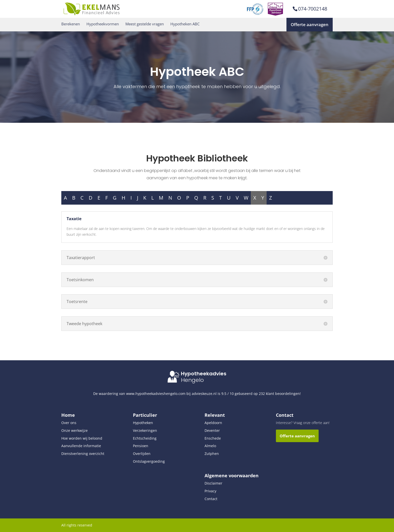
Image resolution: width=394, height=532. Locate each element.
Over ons (69, 423)
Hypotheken (143, 423)
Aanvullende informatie (81, 446)
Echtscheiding (145, 438)
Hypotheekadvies (204, 374)
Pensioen (141, 446)
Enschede (213, 438)
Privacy (210, 491)
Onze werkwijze (75, 430)
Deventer (212, 430)
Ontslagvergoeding (149, 461)
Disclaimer (213, 483)
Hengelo (192, 380)
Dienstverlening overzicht (83, 454)
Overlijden (142, 454)
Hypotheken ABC (185, 24)
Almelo (210, 446)
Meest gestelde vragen (145, 24)
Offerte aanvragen (310, 24)
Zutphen (212, 454)
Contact (211, 499)
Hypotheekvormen (103, 24)
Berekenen (71, 24)
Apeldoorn (213, 423)
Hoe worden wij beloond (82, 438)
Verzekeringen (145, 430)
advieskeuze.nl (204, 394)
